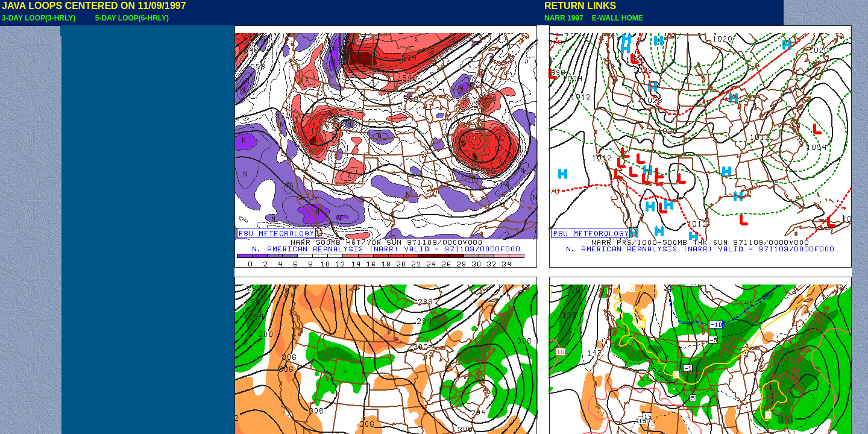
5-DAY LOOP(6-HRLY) (132, 18)
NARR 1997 (565, 18)
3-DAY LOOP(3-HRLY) (39, 18)
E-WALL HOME (615, 18)
